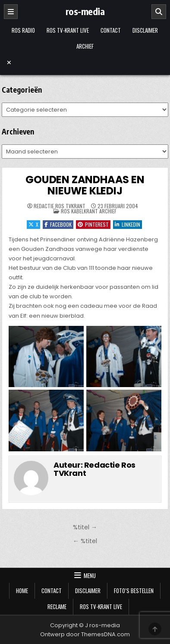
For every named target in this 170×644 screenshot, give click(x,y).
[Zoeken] (159, 12)
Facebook (58, 224)
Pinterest (93, 224)
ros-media (85, 11)
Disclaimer (145, 30)
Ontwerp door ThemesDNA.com (85, 634)
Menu (90, 575)
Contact (111, 30)
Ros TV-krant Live (68, 30)
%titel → (85, 527)
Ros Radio (23, 30)
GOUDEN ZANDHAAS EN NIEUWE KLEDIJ (85, 185)
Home (22, 591)
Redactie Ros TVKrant (60, 206)
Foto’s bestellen (134, 591)
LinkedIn (127, 224)
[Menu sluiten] (85, 63)
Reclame (57, 606)
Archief (85, 46)
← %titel (85, 541)
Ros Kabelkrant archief (89, 211)
